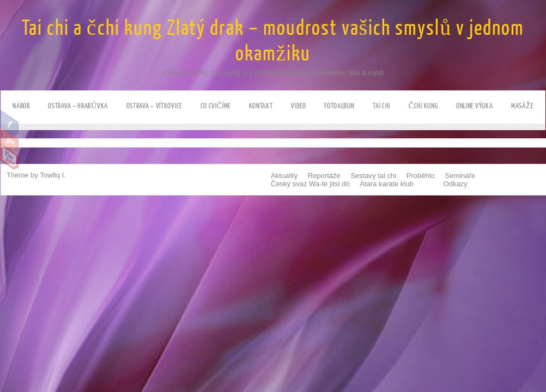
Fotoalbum (339, 106)
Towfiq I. (53, 175)
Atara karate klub (386, 184)
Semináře (460, 176)
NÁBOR (21, 106)
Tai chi (381, 106)
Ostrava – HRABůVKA (78, 106)
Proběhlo (421, 176)
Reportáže (324, 176)
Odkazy (456, 184)
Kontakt (261, 106)
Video (299, 106)
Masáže (522, 106)
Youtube (10, 157)
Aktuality (284, 176)
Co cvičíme (216, 106)
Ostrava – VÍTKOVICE (154, 106)
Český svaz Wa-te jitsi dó (310, 184)
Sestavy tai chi (373, 176)
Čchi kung (423, 106)
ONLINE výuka (474, 106)
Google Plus (10, 140)
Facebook (10, 123)
